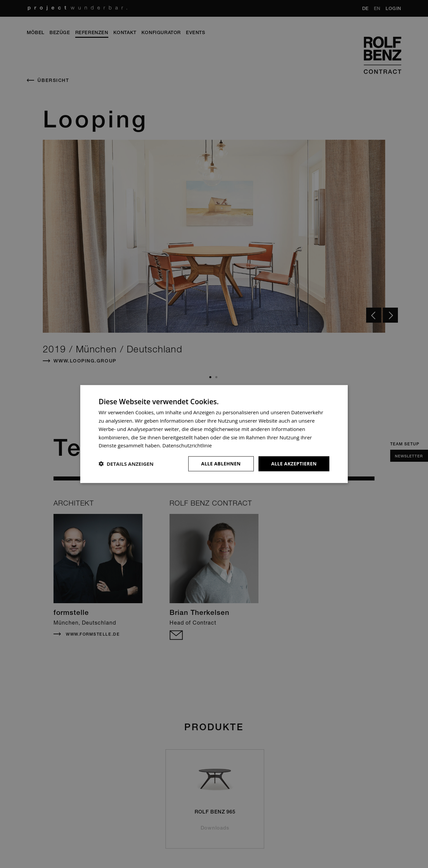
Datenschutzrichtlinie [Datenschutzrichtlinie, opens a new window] (187, 445)
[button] (126, 464)
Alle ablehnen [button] (221, 464)
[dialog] (214, 434)
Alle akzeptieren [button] (294, 464)
